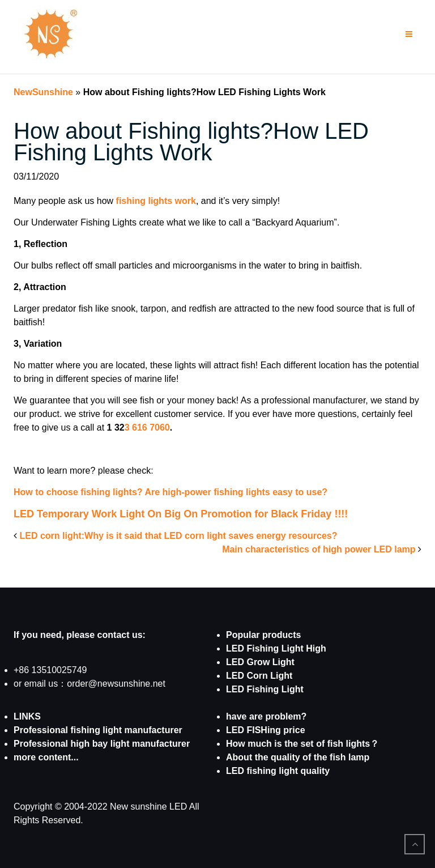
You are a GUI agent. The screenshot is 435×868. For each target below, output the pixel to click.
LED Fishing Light (265, 689)
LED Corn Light (259, 676)
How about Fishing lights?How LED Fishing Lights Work (191, 142)
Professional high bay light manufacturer (102, 744)
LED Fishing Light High (276, 648)
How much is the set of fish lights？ (302, 744)
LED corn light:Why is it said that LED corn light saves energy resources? (178, 536)
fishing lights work (155, 201)
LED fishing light (262, 771)
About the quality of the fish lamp (298, 757)
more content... (46, 757)
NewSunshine (43, 92)
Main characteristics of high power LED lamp (319, 549)
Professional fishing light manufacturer (98, 730)
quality (314, 771)
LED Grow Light (260, 662)
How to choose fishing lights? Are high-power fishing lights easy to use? (170, 492)
